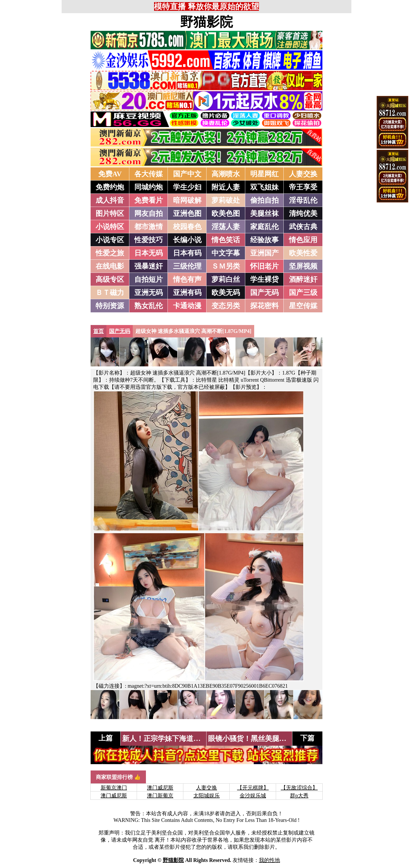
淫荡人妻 (226, 227)
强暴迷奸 (149, 266)
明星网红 (264, 174)
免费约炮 (110, 187)
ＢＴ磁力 (110, 293)
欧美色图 (226, 214)
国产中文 (187, 174)
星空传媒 (303, 306)
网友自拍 (149, 214)
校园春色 (187, 227)
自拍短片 (149, 279)
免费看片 (149, 200)
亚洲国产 (264, 253)
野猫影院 (206, 22)
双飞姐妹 (264, 187)
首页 (99, 331)
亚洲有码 (187, 293)
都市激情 (149, 227)
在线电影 (110, 266)
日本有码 (187, 253)
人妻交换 (303, 174)
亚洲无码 (149, 293)
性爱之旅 (110, 253)
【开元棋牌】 (253, 788)
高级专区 (110, 279)
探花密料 (264, 306)
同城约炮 (149, 187)
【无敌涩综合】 (299, 788)
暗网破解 (187, 200)
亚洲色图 (187, 214)
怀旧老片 (264, 266)
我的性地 (269, 860)
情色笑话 (226, 240)
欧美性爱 (303, 253)
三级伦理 (187, 266)
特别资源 (110, 306)
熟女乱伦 (149, 306)
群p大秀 (299, 796)
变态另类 (226, 306)
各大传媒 (149, 174)
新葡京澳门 (114, 788)
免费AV (110, 174)
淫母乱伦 (303, 200)
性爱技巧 (149, 240)
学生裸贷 (264, 279)
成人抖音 (110, 200)
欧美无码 (226, 293)
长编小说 (187, 240)
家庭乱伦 (264, 227)
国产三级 (303, 293)
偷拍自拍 (264, 200)
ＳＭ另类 (226, 266)
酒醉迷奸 (303, 279)
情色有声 (187, 279)
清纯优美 (303, 214)
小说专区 (110, 240)
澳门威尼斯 (160, 788)
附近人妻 (226, 187)
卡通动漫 (187, 306)
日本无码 (149, 253)
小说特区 (110, 227)
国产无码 (264, 293)
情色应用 (303, 240)
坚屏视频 (303, 266)
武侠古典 (303, 227)
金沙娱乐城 (253, 796)
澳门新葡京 (160, 796)
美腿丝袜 (264, 214)
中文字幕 (226, 253)
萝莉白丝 (226, 279)
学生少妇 (187, 187)
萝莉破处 (226, 200)
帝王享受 (303, 187)
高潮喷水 (226, 174)
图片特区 (110, 214)
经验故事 (264, 240)
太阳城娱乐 (206, 796)
